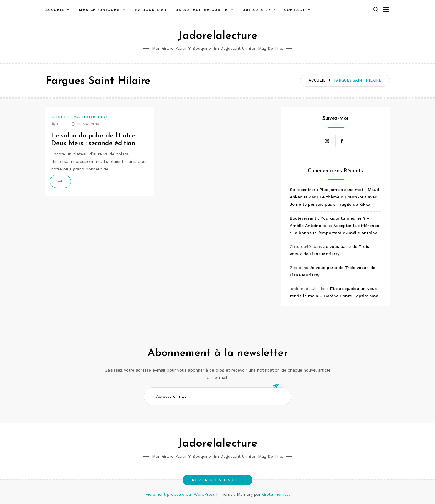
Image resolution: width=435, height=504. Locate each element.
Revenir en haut (217, 480)
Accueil (55, 10)
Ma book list (151, 10)
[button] (376, 10)
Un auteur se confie (202, 10)
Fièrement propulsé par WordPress (181, 494)
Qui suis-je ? (259, 10)
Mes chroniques (99, 10)
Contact (295, 10)
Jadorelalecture (218, 36)
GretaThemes (275, 494)
